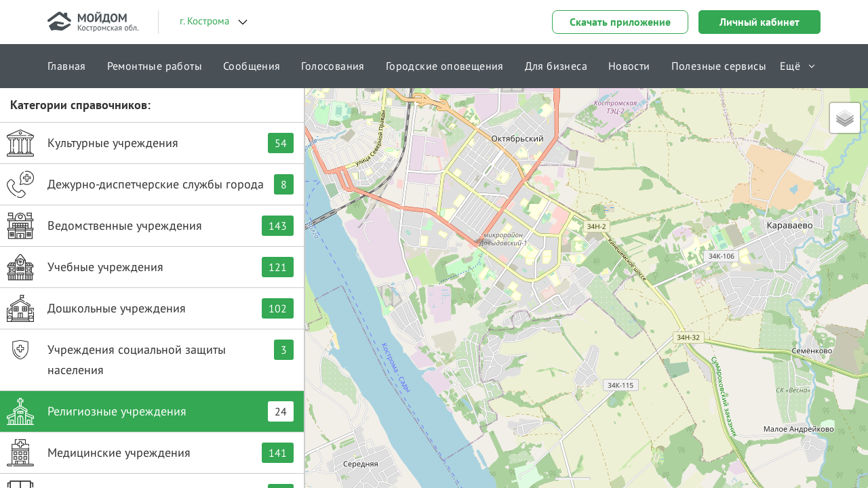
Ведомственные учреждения (150, 226)
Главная (67, 66)
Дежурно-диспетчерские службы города (150, 184)
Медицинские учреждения (150, 453)
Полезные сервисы (719, 66)
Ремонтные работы (155, 66)
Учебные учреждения (150, 267)
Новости (629, 66)
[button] (483, 227)
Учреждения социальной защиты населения (150, 357)
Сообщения (252, 66)
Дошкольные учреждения (150, 308)
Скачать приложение (620, 22)
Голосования (333, 66)
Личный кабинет (759, 22)
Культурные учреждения (150, 143)
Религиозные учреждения (150, 411)
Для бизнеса (556, 66)
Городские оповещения (445, 66)
